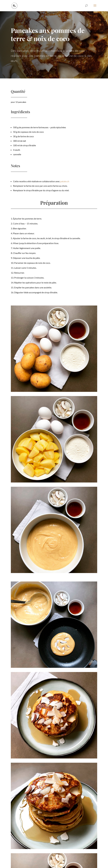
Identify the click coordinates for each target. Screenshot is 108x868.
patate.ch (64, 181)
